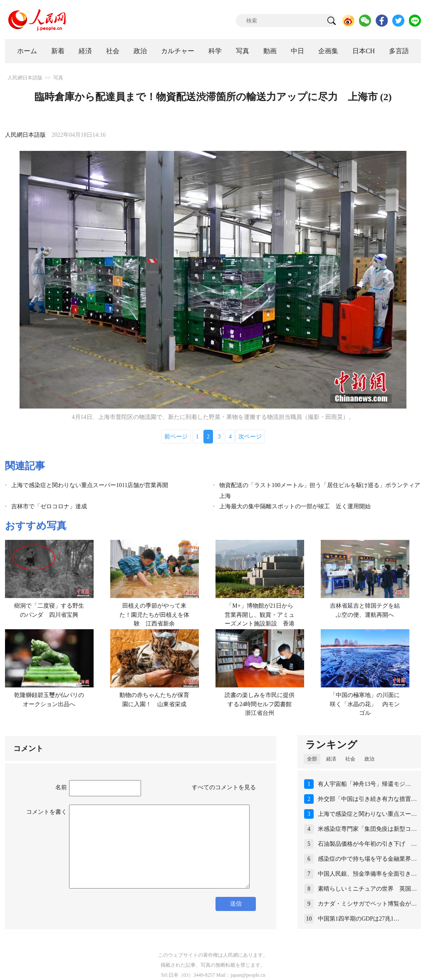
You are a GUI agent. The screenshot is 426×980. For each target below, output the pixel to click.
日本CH (364, 51)
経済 (85, 51)
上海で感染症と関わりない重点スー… (367, 814)
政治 (140, 51)
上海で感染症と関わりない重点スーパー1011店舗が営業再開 (90, 485)
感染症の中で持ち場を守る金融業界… (367, 859)
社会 (113, 51)
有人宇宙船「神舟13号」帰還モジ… (364, 784)
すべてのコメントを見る (224, 787)
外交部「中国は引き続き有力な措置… (367, 799)
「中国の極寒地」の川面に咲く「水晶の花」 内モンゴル (365, 704)
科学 (215, 51)
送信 (236, 904)
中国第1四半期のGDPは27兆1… (359, 919)
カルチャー (178, 51)
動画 (270, 51)
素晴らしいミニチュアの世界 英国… (367, 889)
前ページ (176, 437)
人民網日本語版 (25, 78)
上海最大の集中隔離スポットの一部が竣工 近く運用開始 (295, 506)
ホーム (27, 51)
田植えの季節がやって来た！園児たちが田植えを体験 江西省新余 (154, 615)
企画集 (328, 51)
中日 (297, 51)
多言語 (399, 51)
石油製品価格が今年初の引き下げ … (367, 844)
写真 (243, 51)
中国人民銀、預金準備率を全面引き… (367, 874)
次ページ (250, 437)
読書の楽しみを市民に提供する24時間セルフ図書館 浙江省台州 (261, 704)
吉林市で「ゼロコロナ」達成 (49, 506)
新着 (58, 51)
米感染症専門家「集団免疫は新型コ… (367, 829)
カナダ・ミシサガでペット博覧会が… (367, 904)
